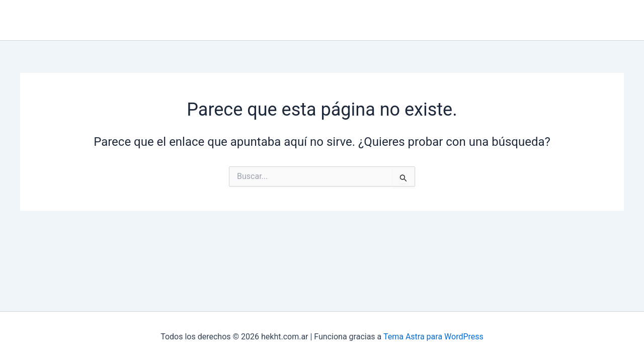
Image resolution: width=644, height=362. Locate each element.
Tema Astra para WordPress (433, 337)
